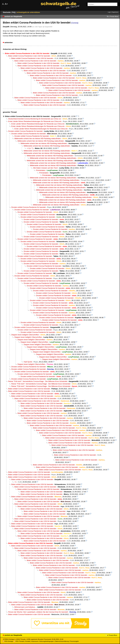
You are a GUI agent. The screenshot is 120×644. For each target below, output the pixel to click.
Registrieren (115, 12)
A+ (6, 4)
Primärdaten (41, 170)
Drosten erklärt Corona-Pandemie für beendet (25, 131)
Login (109, 12)
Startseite (7, 12)
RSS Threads (19, 641)
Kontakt (28, 641)
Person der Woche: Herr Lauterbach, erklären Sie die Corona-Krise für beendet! (38, 612)
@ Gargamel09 (48, 27)
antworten (9, 42)
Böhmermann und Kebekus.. (25, 607)
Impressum (35, 641)
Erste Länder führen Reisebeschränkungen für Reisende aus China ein (35, 121)
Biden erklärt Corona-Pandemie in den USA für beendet (29, 56)
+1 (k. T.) (30, 148)
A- (3, 4)
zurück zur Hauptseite (13, 16)
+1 (15, 482)
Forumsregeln (74, 641)
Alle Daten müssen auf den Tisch (45, 168)
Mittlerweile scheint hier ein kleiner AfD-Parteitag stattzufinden (38, 139)
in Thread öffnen (113, 16)
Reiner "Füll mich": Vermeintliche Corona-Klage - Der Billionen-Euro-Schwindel (38, 381)
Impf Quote (28, 362)
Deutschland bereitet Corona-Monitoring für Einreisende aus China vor (35, 119)
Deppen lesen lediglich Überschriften (25, 335)
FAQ (14, 12)
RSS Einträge (8, 641)
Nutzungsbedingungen (47, 641)
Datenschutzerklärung (62, 641)
